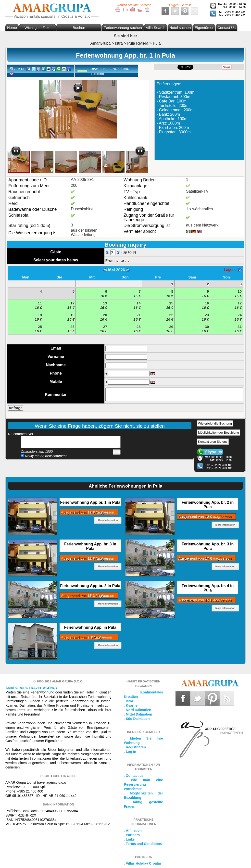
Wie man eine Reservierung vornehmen (144, 784)
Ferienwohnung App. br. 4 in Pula (208, 588)
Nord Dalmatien (138, 710)
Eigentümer (204, 28)
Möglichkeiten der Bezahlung (219, 433)
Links (130, 839)
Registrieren (136, 747)
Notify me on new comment (44, 456)
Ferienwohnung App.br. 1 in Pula (90, 502)
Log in (131, 752)
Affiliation (134, 830)
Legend (233, 270)
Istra (129, 701)
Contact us (135, 776)
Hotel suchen (180, 28)
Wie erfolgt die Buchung (215, 423)
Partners (133, 835)
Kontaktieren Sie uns (213, 442)
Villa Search (156, 28)
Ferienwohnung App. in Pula (90, 627)
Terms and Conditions (144, 844)
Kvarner (132, 705)
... (117, 260)
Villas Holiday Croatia (143, 863)
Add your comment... (71, 442)
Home (12, 28)
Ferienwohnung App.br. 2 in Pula (90, 586)
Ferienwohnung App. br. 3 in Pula (90, 546)
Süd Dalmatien (138, 719)
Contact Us (226, 28)
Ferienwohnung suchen (123, 28)
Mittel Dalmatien (139, 714)
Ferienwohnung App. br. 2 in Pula (208, 505)
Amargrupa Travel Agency (31, 688)
